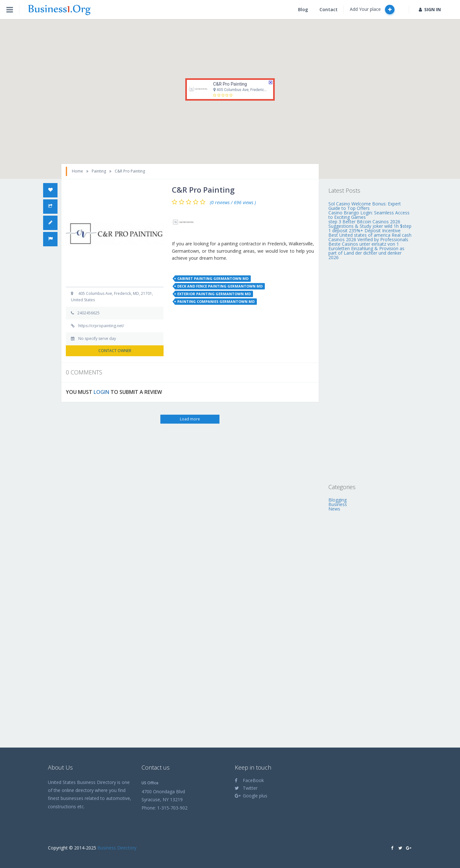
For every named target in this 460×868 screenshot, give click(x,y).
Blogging (337, 500)
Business (338, 504)
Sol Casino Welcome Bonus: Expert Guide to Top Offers (365, 206)
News (334, 509)
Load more (190, 419)
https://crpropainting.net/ (101, 326)
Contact (329, 9)
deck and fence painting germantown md (220, 286)
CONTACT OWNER (115, 351)
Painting (99, 171)
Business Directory (117, 848)
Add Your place (372, 10)
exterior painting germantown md (214, 294)
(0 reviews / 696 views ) (233, 203)
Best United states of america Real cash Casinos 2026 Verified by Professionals (370, 237)
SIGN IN (430, 9)
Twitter (246, 788)
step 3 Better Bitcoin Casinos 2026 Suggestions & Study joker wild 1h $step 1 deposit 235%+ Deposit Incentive (370, 226)
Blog (303, 9)
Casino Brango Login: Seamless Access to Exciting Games (369, 215)
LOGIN (101, 392)
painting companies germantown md (216, 301)
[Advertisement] (370, 372)
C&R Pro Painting (230, 84)
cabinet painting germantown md (213, 278)
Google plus (251, 796)
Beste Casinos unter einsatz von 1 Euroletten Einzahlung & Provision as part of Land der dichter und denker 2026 (366, 251)
